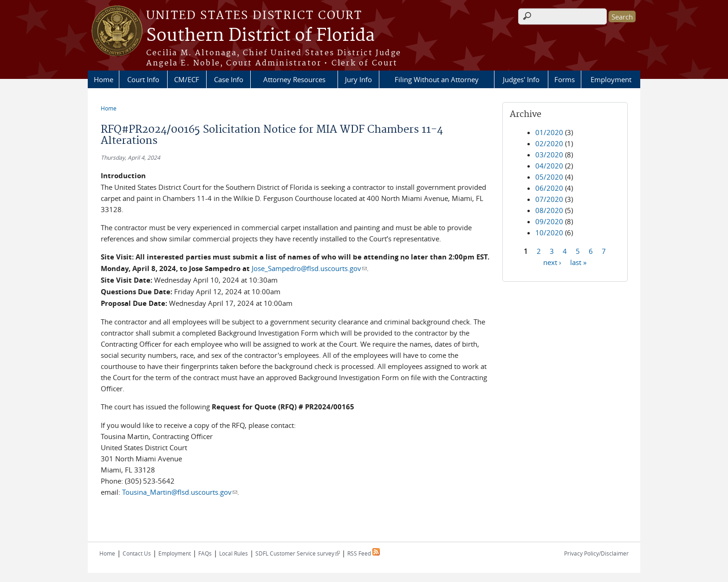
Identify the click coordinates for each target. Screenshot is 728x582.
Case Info (229, 79)
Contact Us (137, 553)
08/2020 (549, 210)
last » (578, 262)
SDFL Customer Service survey (298, 553)
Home (104, 79)
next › (552, 262)
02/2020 (549, 143)
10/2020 (549, 233)
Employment (611, 79)
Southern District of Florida (260, 36)
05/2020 (549, 177)
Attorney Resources (294, 79)
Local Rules (234, 553)
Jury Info (358, 79)
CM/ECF (187, 79)
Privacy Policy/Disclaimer (596, 553)
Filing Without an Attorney (437, 79)
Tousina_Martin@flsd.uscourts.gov (180, 492)
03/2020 (549, 155)
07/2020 (549, 199)
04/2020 (549, 166)
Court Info (143, 79)
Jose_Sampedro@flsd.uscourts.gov (309, 268)
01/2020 (549, 132)
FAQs (205, 553)
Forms (565, 79)
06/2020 (549, 188)
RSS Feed (364, 553)
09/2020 (549, 221)
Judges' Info (521, 79)
